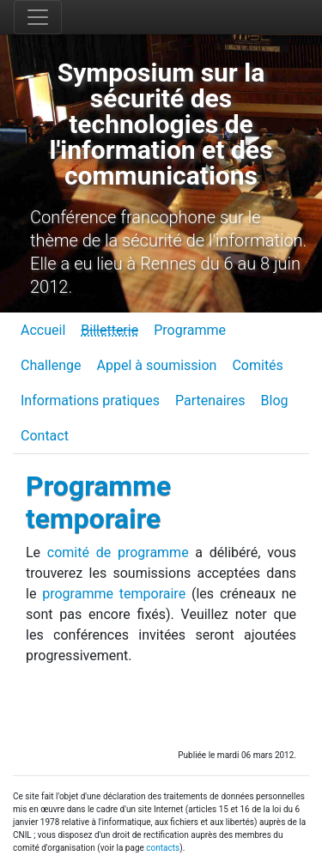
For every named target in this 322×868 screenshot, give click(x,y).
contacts (163, 848)
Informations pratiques (90, 401)
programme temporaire (114, 594)
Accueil (43, 330)
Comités (257, 365)
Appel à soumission (157, 365)
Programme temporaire (98, 502)
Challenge (51, 365)
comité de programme (118, 552)
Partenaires (210, 401)
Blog (275, 401)
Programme (190, 330)
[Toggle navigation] (38, 17)
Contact (45, 436)
